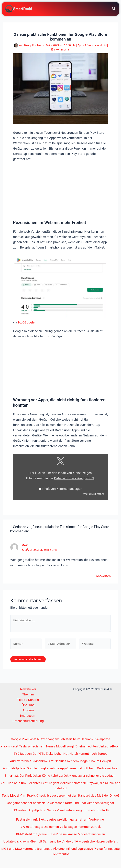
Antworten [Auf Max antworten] (103, 576)
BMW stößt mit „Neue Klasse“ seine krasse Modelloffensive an (61, 834)
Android (102, 45)
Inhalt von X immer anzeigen (62, 489)
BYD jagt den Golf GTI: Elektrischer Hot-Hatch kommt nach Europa (61, 754)
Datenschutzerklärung (28, 721)
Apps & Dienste (87, 45)
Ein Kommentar (60, 50)
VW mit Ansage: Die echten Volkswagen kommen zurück (60, 827)
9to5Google (26, 322)
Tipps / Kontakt (28, 700)
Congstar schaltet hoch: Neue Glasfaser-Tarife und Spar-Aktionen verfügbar (60, 803)
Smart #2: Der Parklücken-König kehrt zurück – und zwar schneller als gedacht (61, 776)
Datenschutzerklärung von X (74, 478)
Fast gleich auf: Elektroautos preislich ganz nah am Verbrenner (61, 819)
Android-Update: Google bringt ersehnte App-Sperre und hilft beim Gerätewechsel (61, 768)
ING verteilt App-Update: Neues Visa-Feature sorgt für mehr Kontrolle (61, 810)
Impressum (28, 716)
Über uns (28, 705)
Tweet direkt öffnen (93, 494)
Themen (28, 694)
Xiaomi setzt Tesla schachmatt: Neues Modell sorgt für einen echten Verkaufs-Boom (61, 746)
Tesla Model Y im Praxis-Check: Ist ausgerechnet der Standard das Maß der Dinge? (60, 795)
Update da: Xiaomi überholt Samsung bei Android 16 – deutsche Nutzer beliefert (60, 841)
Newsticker (28, 689)
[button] (114, 9)
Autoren (28, 710)
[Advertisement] (60, 190)
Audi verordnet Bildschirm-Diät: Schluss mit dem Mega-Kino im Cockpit (60, 761)
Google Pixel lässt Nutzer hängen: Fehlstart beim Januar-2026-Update (60, 739)
